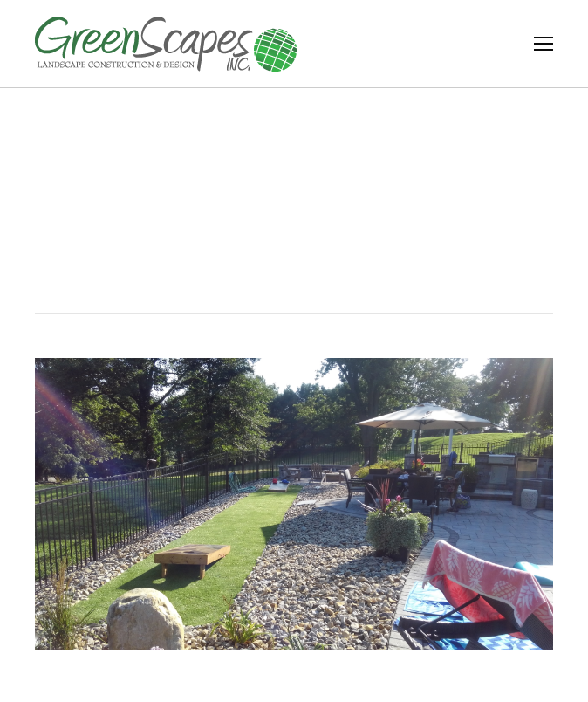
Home (277, 235)
